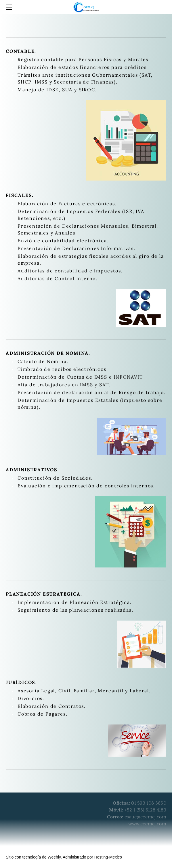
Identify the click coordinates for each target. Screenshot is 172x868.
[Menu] (10, 7)
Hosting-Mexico (108, 857)
